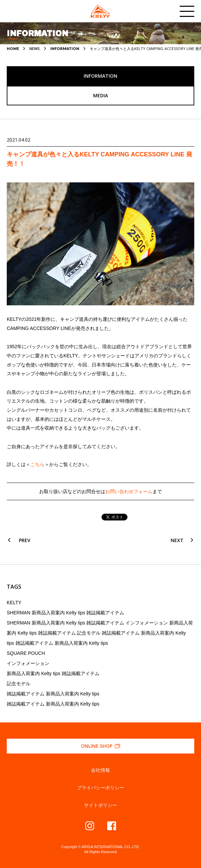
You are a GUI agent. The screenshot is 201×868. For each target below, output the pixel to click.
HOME (13, 48)
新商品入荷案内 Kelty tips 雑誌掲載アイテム (53, 673)
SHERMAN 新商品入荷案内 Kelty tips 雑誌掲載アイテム (65, 613)
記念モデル (19, 684)
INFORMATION (65, 48)
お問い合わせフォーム (129, 491)
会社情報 (100, 770)
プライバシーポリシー (100, 788)
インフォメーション (28, 663)
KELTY (14, 603)
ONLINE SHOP (101, 746)
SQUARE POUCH (26, 653)
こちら (37, 464)
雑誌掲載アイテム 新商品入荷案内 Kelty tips (53, 694)
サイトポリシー (100, 805)
